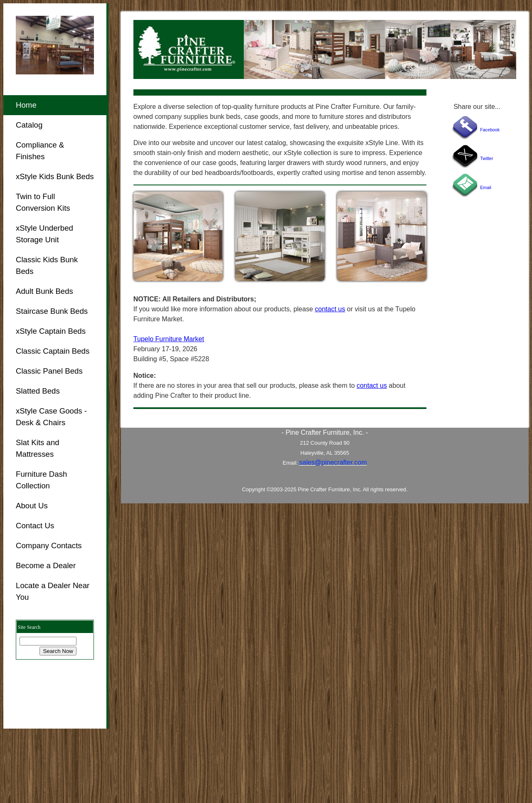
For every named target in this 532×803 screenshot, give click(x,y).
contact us (330, 309)
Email (486, 187)
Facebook (490, 130)
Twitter (486, 158)
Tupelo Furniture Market (169, 339)
